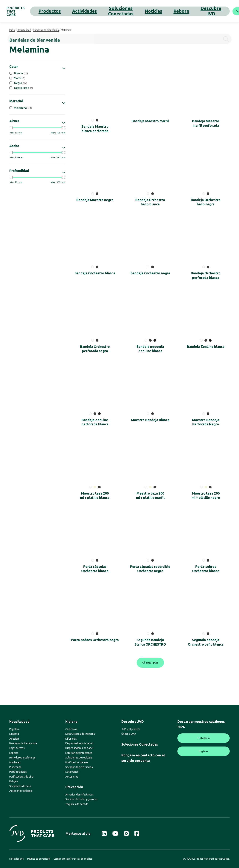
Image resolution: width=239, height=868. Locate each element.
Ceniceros (71, 729)
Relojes (14, 781)
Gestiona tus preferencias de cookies (73, 859)
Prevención (74, 787)
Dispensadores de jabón (79, 743)
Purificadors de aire (77, 762)
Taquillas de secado (77, 804)
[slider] (11, 128)
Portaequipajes (18, 772)
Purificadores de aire (21, 777)
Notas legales (16, 859)
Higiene (71, 721)
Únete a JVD (129, 734)
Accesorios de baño (21, 791)
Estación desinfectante (79, 753)
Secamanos (72, 772)
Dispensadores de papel (79, 748)
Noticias (127, 11)
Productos (56, 11)
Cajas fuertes (17, 748)
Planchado (15, 767)
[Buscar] (231, 11)
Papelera (14, 729)
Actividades (75, 11)
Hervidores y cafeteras (22, 758)
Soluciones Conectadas (102, 11)
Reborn (142, 11)
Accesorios (72, 777)
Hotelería (204, 738)
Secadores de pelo (20, 786)
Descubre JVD (161, 11)
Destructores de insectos (80, 734)
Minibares (15, 762)
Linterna (14, 734)
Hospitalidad (24, 30)
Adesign (14, 739)
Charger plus (150, 663)
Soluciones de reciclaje (79, 758)
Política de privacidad (38, 859)
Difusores (71, 739)
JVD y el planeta (131, 729)
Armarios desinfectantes (80, 795)
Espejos (14, 753)
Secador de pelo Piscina (79, 767)
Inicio (12, 30)
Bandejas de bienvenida (46, 30)
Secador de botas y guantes (81, 799)
